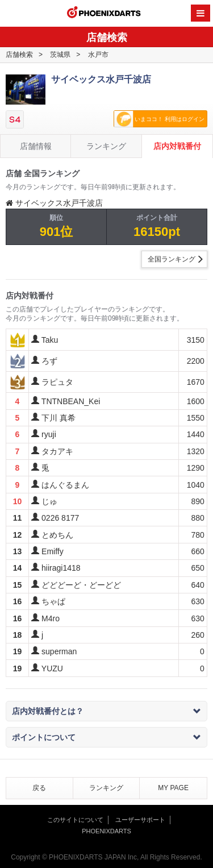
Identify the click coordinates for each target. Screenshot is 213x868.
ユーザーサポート (140, 820)
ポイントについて (106, 737)
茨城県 (60, 55)
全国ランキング (172, 259)
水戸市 (98, 55)
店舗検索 (19, 55)
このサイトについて (75, 820)
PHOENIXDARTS (104, 14)
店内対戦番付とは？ (106, 711)
